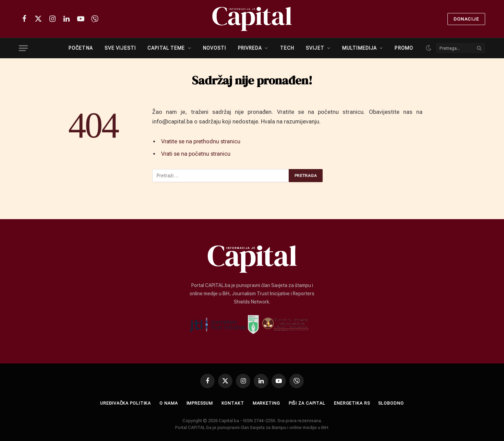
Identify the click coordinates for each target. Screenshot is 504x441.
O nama (167, 403)
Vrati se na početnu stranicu (197, 154)
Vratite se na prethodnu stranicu (202, 141)
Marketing (266, 403)
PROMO (404, 48)
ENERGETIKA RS (353, 403)
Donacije (466, 19)
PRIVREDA (250, 48)
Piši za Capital (308, 403)
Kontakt (233, 403)
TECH (287, 48)
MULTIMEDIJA (359, 48)
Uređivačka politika (123, 403)
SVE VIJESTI (120, 48)
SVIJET (315, 48)
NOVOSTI (215, 48)
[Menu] (23, 48)
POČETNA (81, 48)
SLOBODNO (393, 403)
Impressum (199, 403)
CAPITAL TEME (166, 48)
